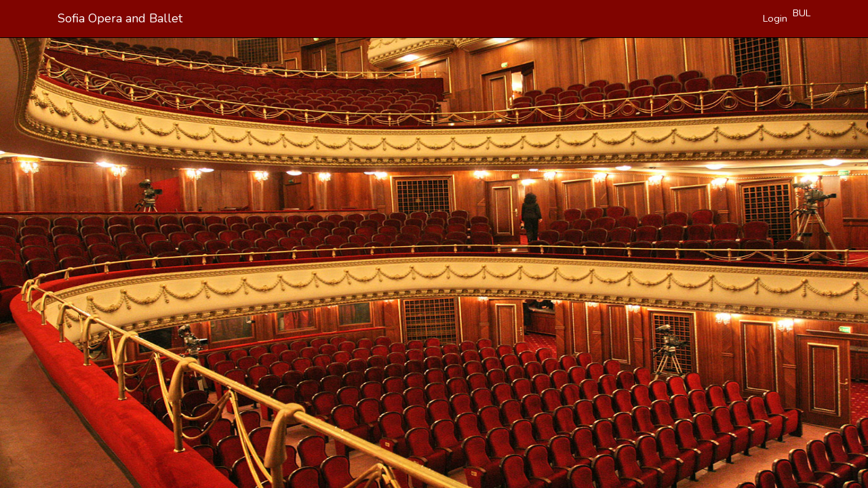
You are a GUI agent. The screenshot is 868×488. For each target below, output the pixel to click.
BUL (802, 13)
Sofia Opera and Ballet (120, 18)
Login (775, 18)
